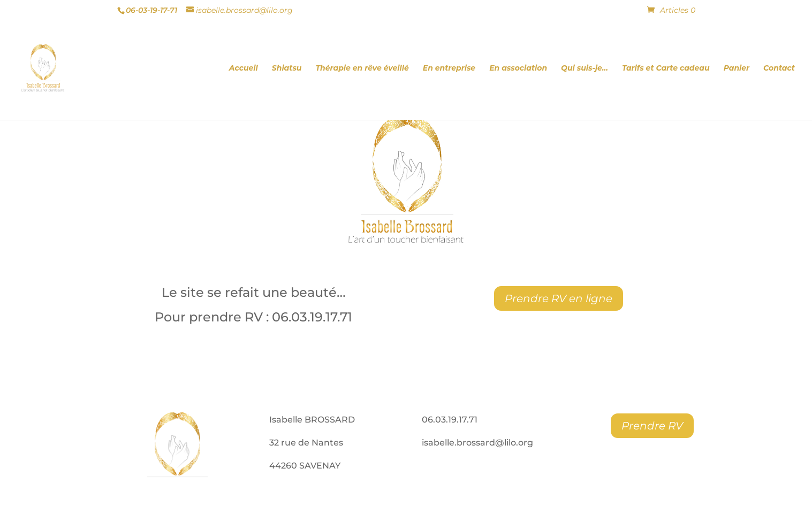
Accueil (244, 68)
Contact (779, 68)
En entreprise (449, 68)
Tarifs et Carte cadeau (666, 68)
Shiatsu (287, 68)
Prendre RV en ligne (559, 298)
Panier (737, 68)
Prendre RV (652, 426)
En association (518, 68)
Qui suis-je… (585, 68)
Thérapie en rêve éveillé (362, 68)
